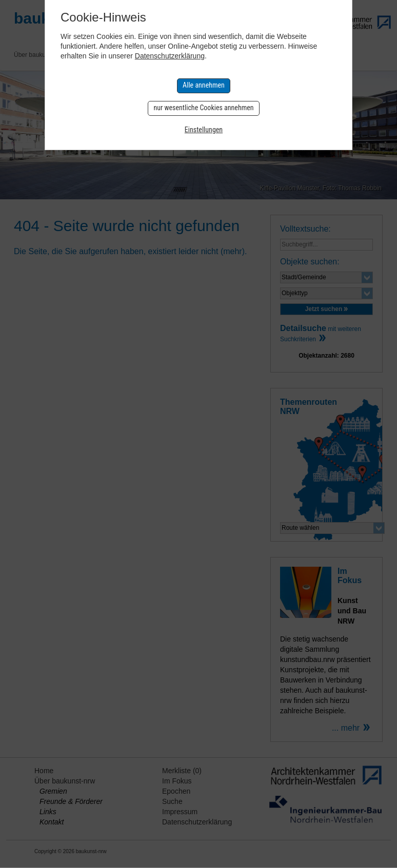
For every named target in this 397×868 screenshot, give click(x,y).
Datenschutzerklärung (170, 56)
